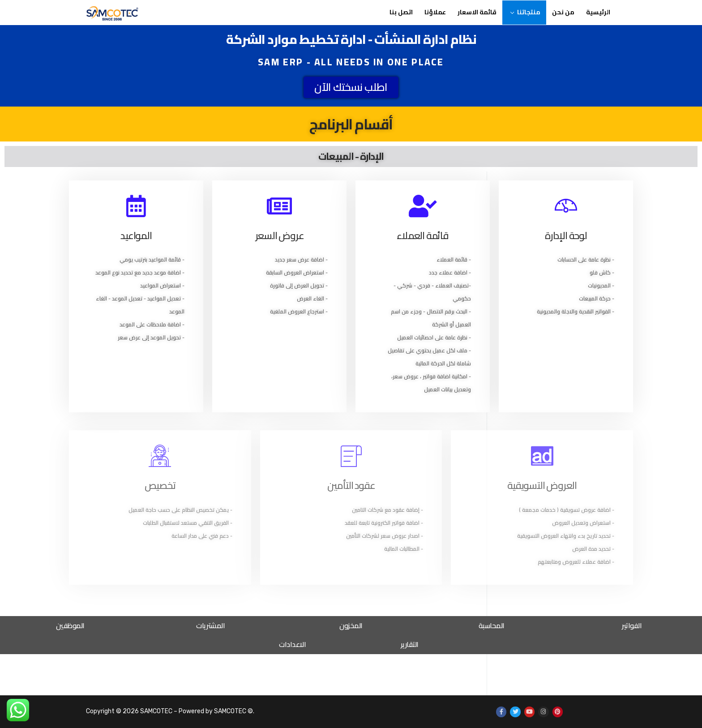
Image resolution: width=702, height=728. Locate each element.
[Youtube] (529, 712)
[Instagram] (543, 712)
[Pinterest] (558, 712)
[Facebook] (501, 712)
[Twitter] (515, 712)
